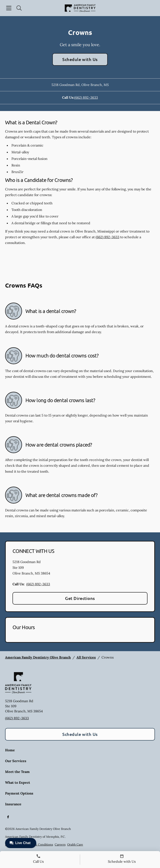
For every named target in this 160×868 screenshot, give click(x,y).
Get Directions (80, 598)
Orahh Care (75, 844)
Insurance (13, 804)
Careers (60, 844)
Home (10, 750)
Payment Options (19, 793)
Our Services (16, 761)
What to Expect (18, 782)
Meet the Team (17, 772)
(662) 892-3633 (86, 97)
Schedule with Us (80, 59)
